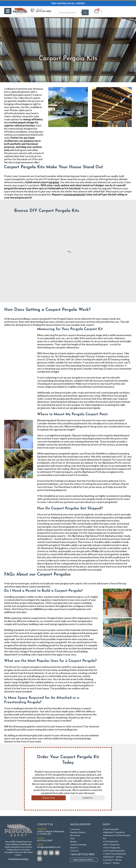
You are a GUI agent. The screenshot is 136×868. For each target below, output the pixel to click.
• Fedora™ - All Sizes (111, 863)
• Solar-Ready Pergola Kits (114, 851)
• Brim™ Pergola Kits (111, 845)
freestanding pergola (29, 721)
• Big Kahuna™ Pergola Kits (114, 832)
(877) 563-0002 (45, 840)
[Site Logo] (20, 11)
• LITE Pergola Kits (111, 842)
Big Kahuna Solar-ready (118, 536)
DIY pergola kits (57, 775)
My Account (75, 835)
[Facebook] (40, 853)
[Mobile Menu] (8, 11)
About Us (74, 848)
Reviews (73, 842)
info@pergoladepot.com (49, 847)
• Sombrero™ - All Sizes (112, 860)
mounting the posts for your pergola (60, 405)
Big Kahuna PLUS (95, 536)
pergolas (54, 182)
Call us (96, 781)
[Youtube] (57, 853)
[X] (45, 853)
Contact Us (87, 798)
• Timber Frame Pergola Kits (115, 854)
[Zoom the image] (19, 825)
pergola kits (11, 101)
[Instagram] (40, 859)
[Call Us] (41, 11)
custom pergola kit (74, 194)
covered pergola (110, 393)
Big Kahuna (78, 536)
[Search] (85, 12)
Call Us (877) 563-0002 (82, 854)
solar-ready (78, 393)
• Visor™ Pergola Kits (112, 848)
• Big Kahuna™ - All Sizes (113, 857)
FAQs (72, 838)
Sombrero (47, 539)
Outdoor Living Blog (78, 845)
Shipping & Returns (78, 832)
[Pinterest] (51, 853)
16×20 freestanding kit (67, 356)
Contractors (75, 829)
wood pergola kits (93, 353)
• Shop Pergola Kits (111, 829)
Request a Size (49, 798)
